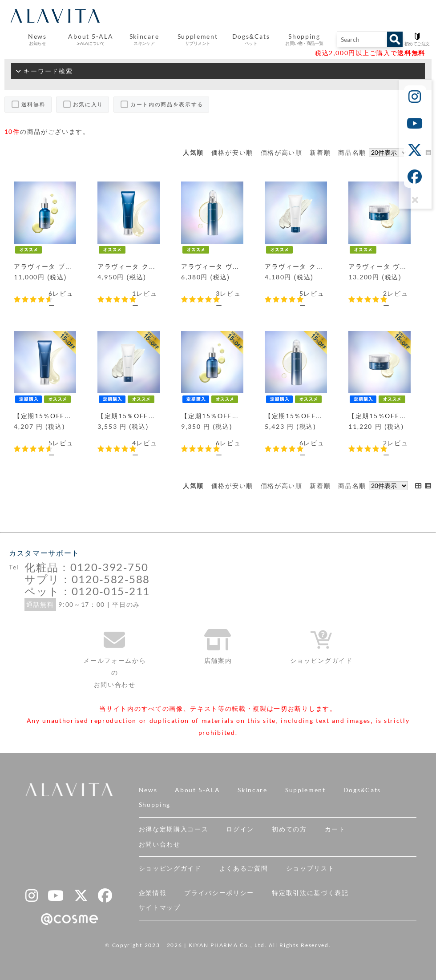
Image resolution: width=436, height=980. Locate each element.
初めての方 (289, 829)
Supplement (305, 790)
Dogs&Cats (362, 790)
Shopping (155, 805)
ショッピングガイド (170, 868)
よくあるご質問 (244, 868)
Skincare (252, 790)
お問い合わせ (160, 844)
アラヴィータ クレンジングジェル (151, 266)
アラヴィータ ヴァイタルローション (238, 266)
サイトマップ (160, 907)
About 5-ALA (91, 40)
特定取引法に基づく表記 (310, 893)
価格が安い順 (232, 153)
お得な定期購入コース (174, 829)
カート (335, 829)
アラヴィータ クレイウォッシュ (315, 266)
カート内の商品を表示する (167, 105)
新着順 (320, 153)
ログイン (240, 829)
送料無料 (34, 105)
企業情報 (153, 893)
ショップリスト (311, 868)
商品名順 (352, 153)
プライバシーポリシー (219, 893)
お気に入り (88, 105)
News (148, 790)
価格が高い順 (282, 153)
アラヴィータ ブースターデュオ (64, 266)
